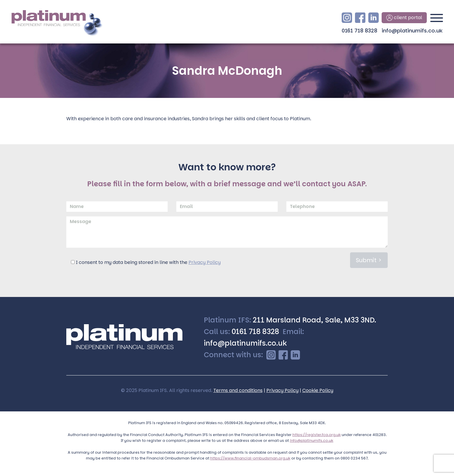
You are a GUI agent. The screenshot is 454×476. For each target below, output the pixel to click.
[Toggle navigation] (437, 20)
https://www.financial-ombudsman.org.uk (250, 458)
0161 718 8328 (359, 31)
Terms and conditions (238, 390)
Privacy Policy (205, 262)
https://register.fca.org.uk (317, 435)
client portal (404, 18)
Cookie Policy (318, 390)
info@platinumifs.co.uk (412, 31)
